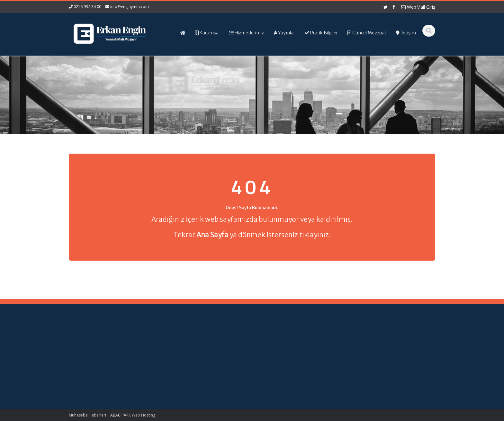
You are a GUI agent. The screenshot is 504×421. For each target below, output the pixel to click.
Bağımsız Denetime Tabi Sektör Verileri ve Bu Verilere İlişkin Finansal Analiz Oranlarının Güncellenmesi (94, 376)
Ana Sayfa (270, 339)
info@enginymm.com (130, 7)
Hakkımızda (271, 345)
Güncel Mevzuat (276, 357)
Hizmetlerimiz (273, 351)
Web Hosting (144, 415)
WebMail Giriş (418, 7)
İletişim (267, 363)
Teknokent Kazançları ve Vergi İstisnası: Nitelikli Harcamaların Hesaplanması (94, 349)
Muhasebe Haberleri (87, 415)
